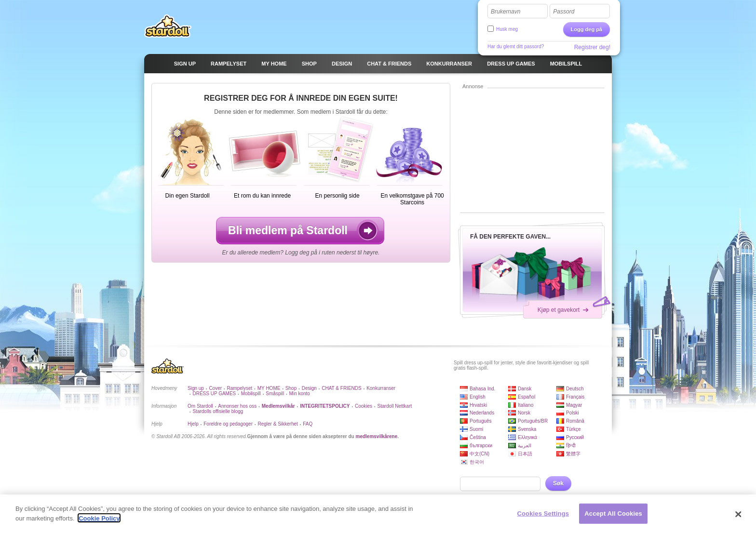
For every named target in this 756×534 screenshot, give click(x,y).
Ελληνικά (527, 437)
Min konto (300, 394)
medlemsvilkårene (376, 436)
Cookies (364, 406)
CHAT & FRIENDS (341, 388)
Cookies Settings (543, 518)
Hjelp (193, 424)
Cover (215, 388)
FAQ (308, 424)
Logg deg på (587, 29)
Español (526, 397)
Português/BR (533, 421)
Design (309, 388)
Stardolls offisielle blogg (218, 411)
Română (575, 421)
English (478, 397)
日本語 (525, 454)
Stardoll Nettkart (395, 406)
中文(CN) (479, 454)
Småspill (275, 394)
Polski (573, 413)
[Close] (739, 519)
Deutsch (575, 389)
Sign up (196, 388)
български (481, 446)
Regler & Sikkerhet (277, 424)
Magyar (574, 405)
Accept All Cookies (613, 518)
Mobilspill (251, 394)
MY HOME (269, 388)
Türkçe (574, 429)
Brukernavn (506, 12)
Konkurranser (381, 388)
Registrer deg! (592, 47)
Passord (564, 12)
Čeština (478, 437)
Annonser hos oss (237, 406)
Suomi (476, 429)
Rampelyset (240, 388)
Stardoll (168, 26)
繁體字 (573, 454)
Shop (291, 388)
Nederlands (482, 413)
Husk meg (507, 29)
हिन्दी (571, 446)
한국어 (477, 462)
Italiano (526, 405)
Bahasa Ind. (482, 389)
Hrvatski (478, 405)
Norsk (524, 413)
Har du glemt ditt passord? (516, 47)
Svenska (527, 429)
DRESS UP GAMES (214, 394)
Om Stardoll (200, 406)
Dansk (525, 389)
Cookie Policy (99, 523)
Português (481, 421)
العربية (525, 446)
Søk (558, 483)
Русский (575, 437)
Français (575, 397)
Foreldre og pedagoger (228, 424)
